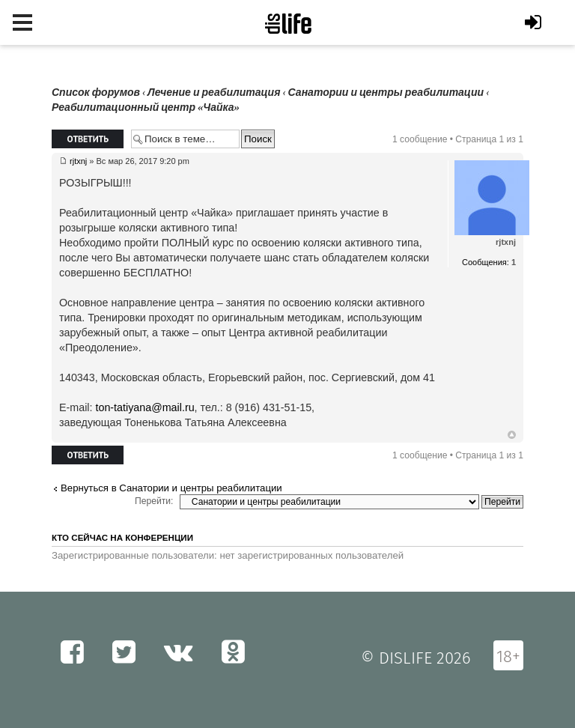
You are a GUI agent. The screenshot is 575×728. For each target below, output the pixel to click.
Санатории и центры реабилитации (386, 92)
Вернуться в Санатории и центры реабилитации (171, 488)
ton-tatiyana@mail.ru (144, 407)
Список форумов (96, 92)
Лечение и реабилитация (214, 92)
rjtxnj (78, 161)
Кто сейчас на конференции (122, 538)
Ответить (88, 139)
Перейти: (154, 501)
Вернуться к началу (512, 435)
